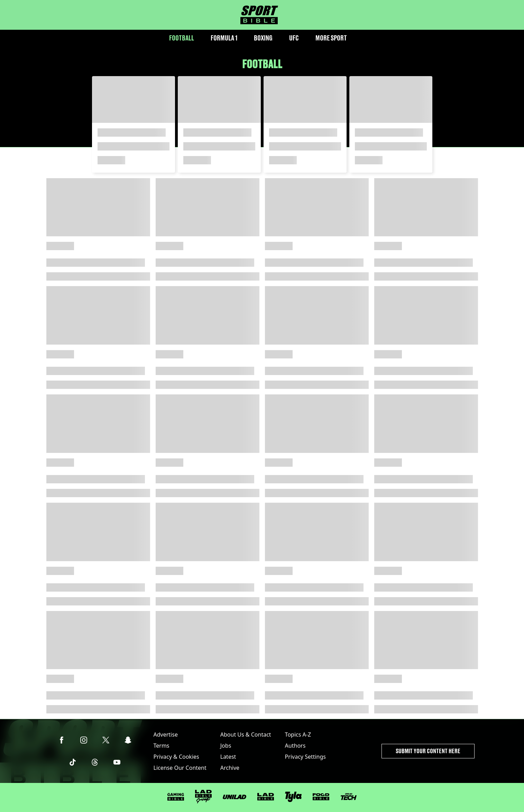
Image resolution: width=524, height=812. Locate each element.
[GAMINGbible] (176, 797)
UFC (294, 38)
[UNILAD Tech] (349, 797)
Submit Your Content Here (428, 751)
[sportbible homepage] (259, 15)
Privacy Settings (305, 757)
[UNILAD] (235, 797)
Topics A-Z (298, 735)
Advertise (166, 735)
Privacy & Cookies (176, 757)
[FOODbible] (321, 797)
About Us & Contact (246, 735)
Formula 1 (224, 38)
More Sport (331, 38)
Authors (295, 746)
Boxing (263, 38)
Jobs (226, 746)
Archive (230, 768)
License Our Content (180, 768)
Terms (162, 746)
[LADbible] (266, 797)
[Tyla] (293, 797)
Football (182, 38)
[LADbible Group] (203, 797)
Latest (228, 757)
